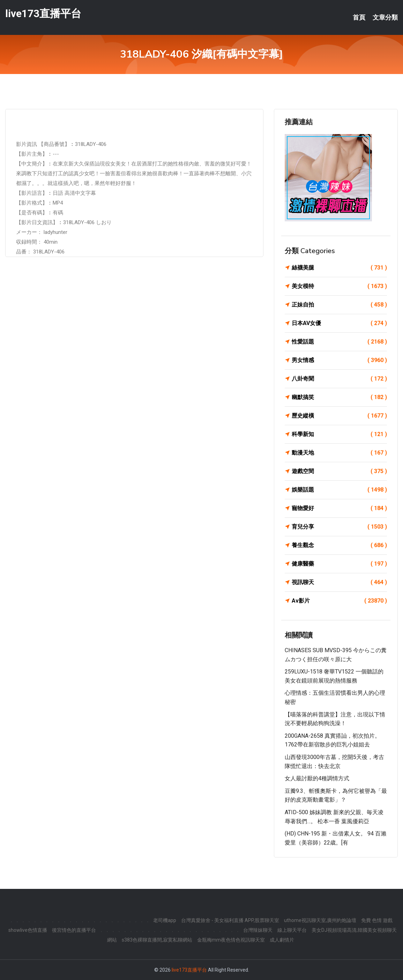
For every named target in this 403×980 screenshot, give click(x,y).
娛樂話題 (339, 490)
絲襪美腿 (339, 268)
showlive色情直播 (28, 930)
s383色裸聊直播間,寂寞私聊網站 (157, 940)
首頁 (359, 17)
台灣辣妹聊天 (258, 930)
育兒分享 (339, 527)
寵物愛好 (339, 508)
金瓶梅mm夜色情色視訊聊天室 (231, 940)
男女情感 (339, 360)
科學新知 (339, 434)
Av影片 (339, 601)
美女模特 (339, 286)
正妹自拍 (339, 305)
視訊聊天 (339, 582)
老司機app (165, 920)
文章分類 (385, 17)
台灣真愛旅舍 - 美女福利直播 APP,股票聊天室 (230, 920)
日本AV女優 (339, 323)
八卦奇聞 (339, 379)
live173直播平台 (43, 13)
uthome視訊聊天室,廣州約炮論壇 (320, 920)
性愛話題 (339, 342)
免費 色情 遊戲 (377, 920)
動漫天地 (339, 453)
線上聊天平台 (292, 930)
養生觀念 (339, 545)
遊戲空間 (339, 471)
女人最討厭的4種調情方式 (317, 778)
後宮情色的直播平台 (74, 930)
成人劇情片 (282, 940)
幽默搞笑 (339, 397)
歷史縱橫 (339, 416)
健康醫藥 (339, 564)
